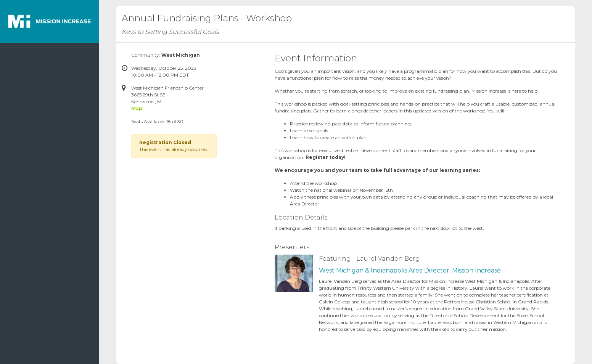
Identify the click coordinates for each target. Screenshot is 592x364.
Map (137, 108)
